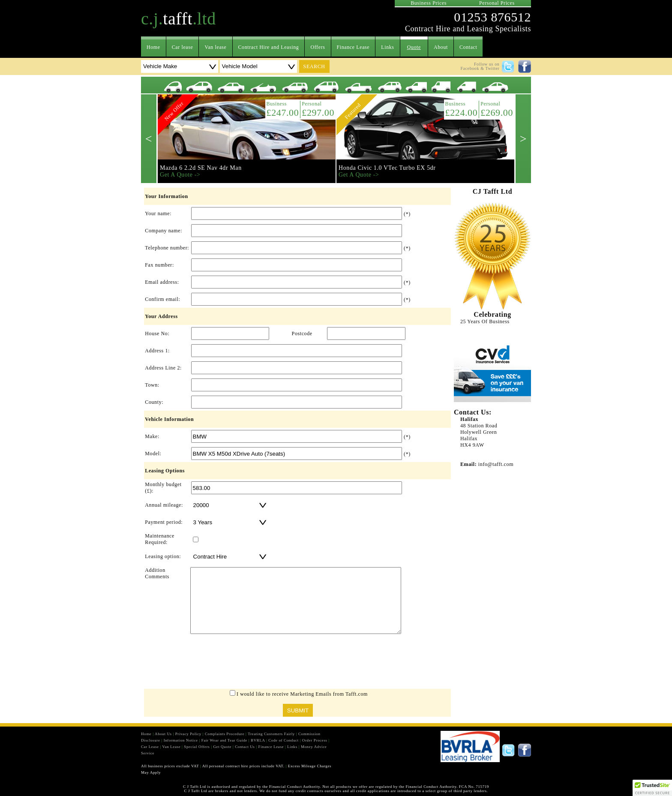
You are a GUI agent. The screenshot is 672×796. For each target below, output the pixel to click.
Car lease (183, 47)
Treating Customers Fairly (271, 734)
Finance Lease (353, 47)
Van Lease (172, 747)
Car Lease (150, 747)
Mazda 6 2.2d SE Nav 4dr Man (201, 168)
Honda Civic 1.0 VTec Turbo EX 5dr (387, 168)
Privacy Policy (188, 734)
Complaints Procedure (225, 734)
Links (387, 47)
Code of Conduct (283, 740)
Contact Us (245, 747)
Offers (318, 47)
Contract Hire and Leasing (269, 47)
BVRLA (258, 740)
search (314, 66)
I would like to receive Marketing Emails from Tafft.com (302, 694)
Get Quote (222, 747)
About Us (163, 734)
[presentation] (297, 664)
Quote (414, 47)
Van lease (215, 47)
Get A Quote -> (180, 175)
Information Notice (181, 740)
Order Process (315, 740)
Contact (468, 47)
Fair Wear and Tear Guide (224, 740)
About (441, 47)
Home (153, 47)
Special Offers (197, 747)
